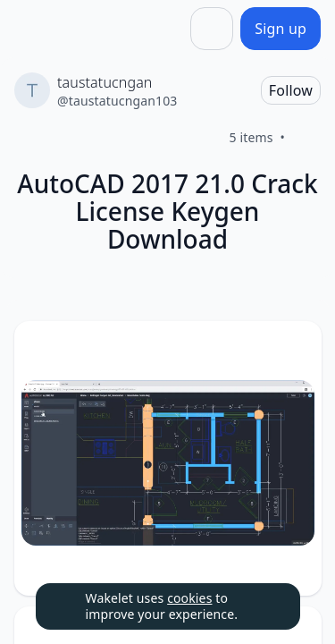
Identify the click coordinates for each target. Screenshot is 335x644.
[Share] (212, 29)
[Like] (306, 138)
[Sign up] (281, 29)
